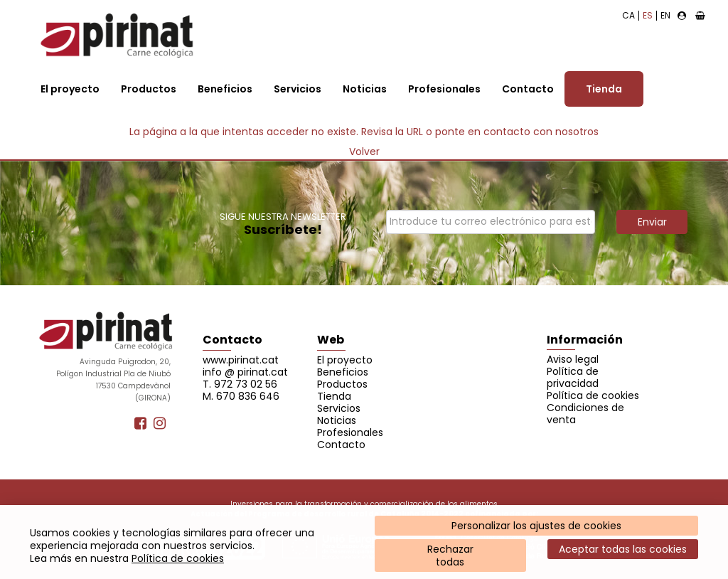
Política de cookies (178, 558)
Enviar (652, 222)
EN (665, 15)
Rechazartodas (450, 556)
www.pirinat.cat (241, 360)
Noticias (365, 89)
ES (648, 15)
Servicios (298, 89)
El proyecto (70, 89)
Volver (364, 152)
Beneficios (225, 89)
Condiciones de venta (585, 414)
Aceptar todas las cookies (623, 549)
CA (628, 15)
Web (331, 340)
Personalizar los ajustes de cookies (536, 526)
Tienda (604, 89)
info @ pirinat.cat (245, 372)
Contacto (528, 89)
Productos (149, 89)
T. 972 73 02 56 (240, 384)
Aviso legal (573, 359)
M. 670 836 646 (241, 396)
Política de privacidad (573, 377)
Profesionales (444, 89)
